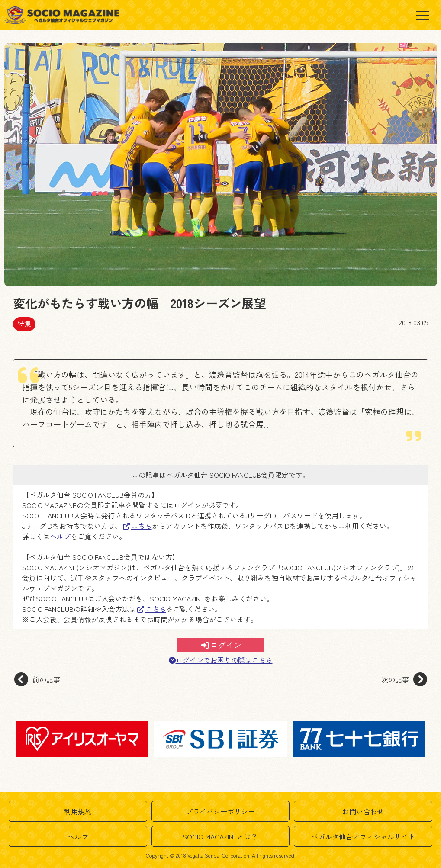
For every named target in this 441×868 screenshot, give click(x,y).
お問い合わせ (363, 811)
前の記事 (37, 679)
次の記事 (404, 679)
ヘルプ (60, 536)
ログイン (221, 645)
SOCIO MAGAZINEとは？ (220, 836)
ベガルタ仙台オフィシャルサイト (363, 836)
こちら (137, 526)
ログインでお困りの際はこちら (221, 660)
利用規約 (78, 811)
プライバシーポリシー (220, 811)
